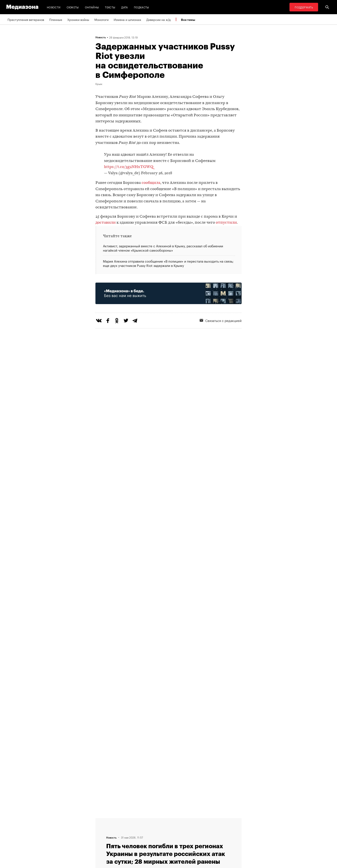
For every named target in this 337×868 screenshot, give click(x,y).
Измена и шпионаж (127, 19)
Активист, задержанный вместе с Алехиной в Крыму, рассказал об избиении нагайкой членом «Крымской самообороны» (163, 248)
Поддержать (304, 7)
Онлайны (92, 7)
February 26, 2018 (157, 173)
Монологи (101, 19)
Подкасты (142, 7)
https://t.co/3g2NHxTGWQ (129, 167)
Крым (99, 84)
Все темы (188, 20)
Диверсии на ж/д (159, 19)
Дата (124, 7)
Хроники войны (78, 19)
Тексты (110, 7)
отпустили (226, 223)
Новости (54, 7)
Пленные (56, 19)
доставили (106, 223)
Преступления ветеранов (26, 19)
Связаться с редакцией (221, 320)
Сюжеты (73, 7)
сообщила (151, 183)
